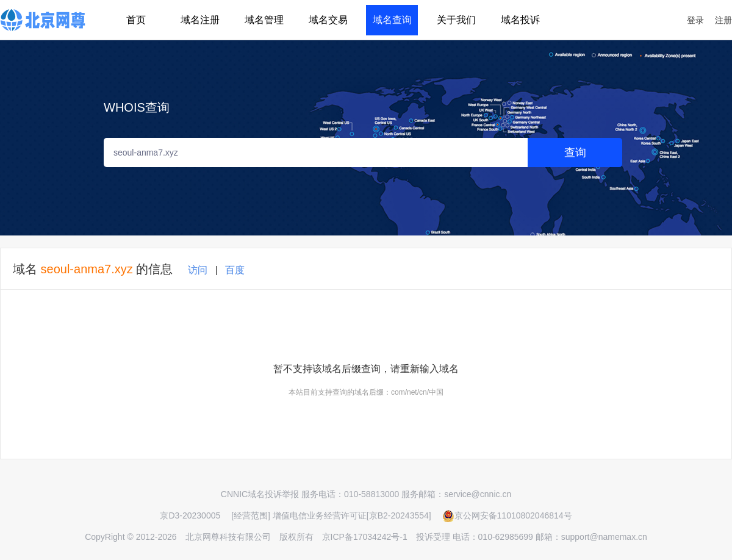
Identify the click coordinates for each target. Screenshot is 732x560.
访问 (198, 270)
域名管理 (264, 20)
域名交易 (328, 20)
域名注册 (200, 20)
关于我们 (456, 20)
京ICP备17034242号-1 (365, 537)
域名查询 (392, 20)
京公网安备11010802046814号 (507, 515)
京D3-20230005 (190, 515)
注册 (723, 20)
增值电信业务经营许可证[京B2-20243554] (352, 515)
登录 (695, 20)
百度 (235, 270)
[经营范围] (251, 515)
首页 (136, 20)
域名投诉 (520, 20)
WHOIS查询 (137, 107)
